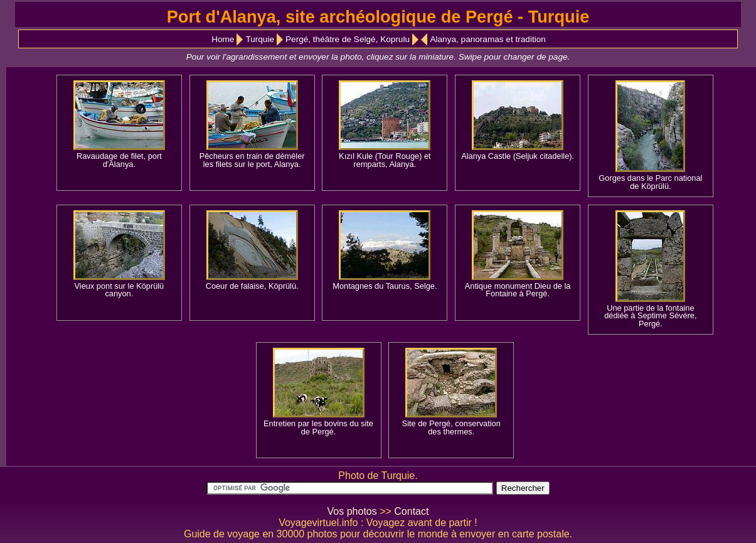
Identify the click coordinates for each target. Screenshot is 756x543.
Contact (411, 511)
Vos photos (352, 511)
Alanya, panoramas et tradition (487, 39)
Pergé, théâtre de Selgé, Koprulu (348, 39)
